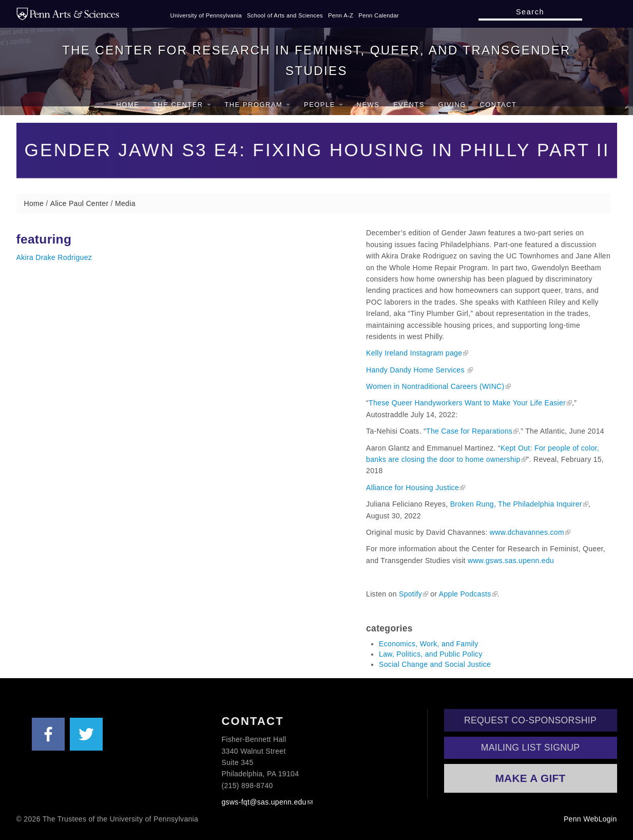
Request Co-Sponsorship (530, 720)
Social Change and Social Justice (435, 664)
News (368, 105)
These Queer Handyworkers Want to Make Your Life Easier (467, 403)
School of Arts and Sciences (285, 15)
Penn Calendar (379, 15)
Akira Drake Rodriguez (54, 257)
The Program (257, 105)
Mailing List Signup (531, 748)
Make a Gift (530, 778)
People (323, 105)
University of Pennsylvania (206, 15)
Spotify (410, 594)
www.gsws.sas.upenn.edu (511, 561)
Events (409, 105)
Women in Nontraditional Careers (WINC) (435, 386)
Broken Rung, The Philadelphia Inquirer (516, 504)
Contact (498, 105)
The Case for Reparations (469, 431)
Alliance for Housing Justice (413, 488)
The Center (182, 105)
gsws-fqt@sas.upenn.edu (264, 802)
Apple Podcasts (465, 594)
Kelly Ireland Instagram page (414, 353)
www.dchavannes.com (527, 532)
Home (128, 105)
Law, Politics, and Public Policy (431, 654)
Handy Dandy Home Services (416, 370)
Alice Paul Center (80, 203)
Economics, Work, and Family (429, 644)
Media (125, 203)
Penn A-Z (341, 15)
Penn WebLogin (590, 819)
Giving (452, 105)
